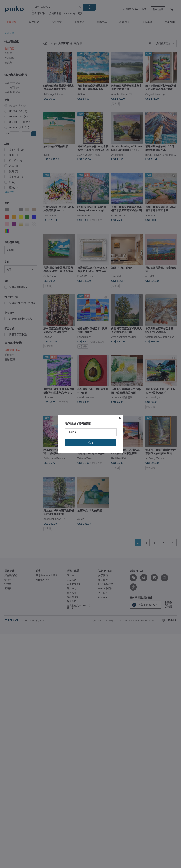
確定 (90, 442)
